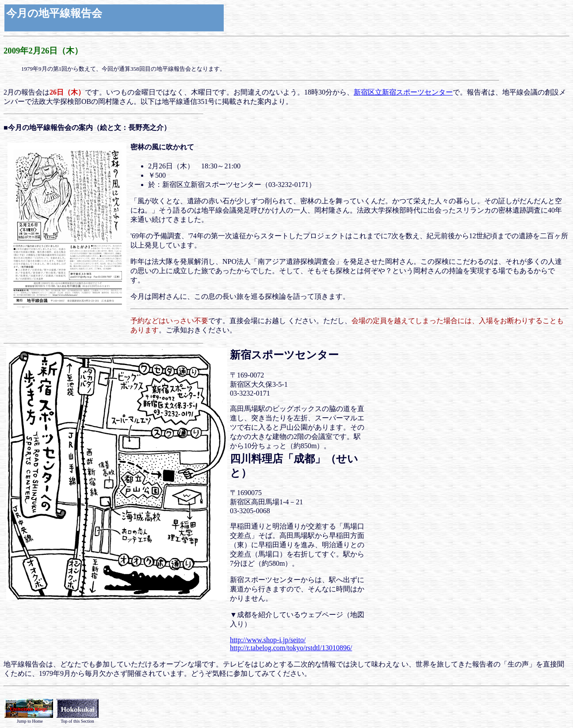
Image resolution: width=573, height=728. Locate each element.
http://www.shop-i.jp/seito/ (268, 640)
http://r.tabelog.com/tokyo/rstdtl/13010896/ (291, 648)
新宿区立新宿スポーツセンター (403, 92)
